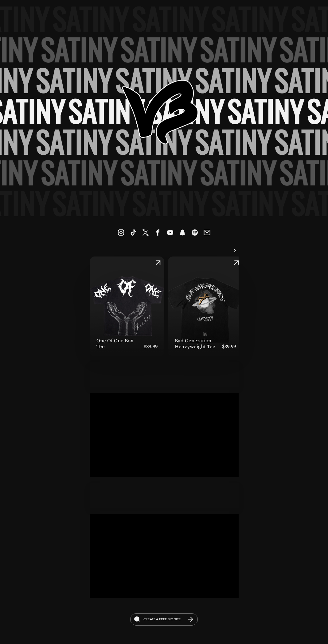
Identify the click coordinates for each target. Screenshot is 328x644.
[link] (121, 233)
